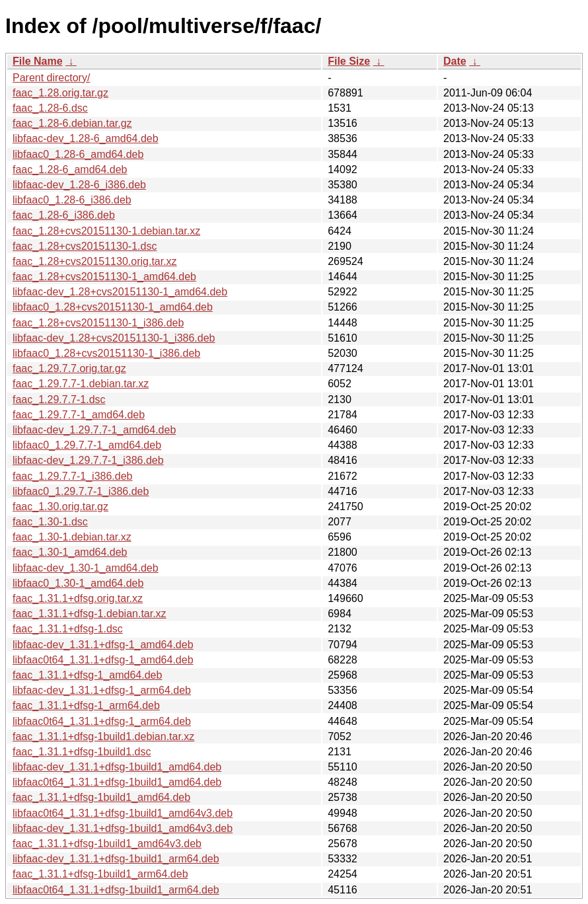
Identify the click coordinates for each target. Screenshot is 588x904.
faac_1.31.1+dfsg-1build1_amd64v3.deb (107, 844)
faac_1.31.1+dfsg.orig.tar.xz (78, 598)
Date (455, 61)
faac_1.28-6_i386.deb (64, 215)
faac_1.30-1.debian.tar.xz (72, 537)
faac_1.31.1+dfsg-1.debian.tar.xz (90, 614)
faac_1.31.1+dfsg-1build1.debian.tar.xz (103, 736)
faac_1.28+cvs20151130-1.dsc (85, 246)
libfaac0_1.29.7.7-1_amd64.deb (87, 445)
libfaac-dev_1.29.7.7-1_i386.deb (88, 460)
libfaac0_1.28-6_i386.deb (72, 200)
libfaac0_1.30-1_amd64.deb (78, 583)
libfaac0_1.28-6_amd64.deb (78, 154)
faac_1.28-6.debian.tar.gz (72, 123)
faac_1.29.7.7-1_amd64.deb (79, 415)
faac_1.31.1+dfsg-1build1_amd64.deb (101, 797)
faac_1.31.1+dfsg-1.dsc (68, 629)
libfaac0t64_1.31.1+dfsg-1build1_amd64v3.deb (123, 813)
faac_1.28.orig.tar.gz (60, 93)
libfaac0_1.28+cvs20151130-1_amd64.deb (113, 307)
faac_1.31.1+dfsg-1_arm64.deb (86, 705)
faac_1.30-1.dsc (50, 522)
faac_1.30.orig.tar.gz (60, 507)
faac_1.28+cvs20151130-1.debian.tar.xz (106, 231)
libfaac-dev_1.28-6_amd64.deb (86, 138)
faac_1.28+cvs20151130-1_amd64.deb (104, 277)
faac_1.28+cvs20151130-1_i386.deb (98, 323)
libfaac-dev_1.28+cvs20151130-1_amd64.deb (120, 292)
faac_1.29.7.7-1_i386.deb (72, 476)
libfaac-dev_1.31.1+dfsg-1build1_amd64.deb (117, 767)
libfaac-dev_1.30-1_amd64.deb (86, 568)
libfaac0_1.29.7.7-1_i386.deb (81, 491)
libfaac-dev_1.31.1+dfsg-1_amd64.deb (103, 645)
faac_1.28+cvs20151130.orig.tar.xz (95, 261)
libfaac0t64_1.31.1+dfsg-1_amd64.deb (103, 660)
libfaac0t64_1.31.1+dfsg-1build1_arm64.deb (116, 890)
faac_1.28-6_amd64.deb (70, 169)
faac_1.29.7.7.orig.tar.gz (69, 368)
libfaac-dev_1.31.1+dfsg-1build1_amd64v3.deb (123, 828)
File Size (349, 61)
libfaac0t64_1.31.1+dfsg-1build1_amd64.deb (117, 782)
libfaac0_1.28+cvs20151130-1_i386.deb (106, 353)
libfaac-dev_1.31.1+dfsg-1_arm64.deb (102, 690)
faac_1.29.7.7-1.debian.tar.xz (81, 384)
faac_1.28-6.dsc (50, 108)
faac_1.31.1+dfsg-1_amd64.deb (87, 675)
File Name (38, 61)
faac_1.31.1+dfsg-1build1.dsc (82, 752)
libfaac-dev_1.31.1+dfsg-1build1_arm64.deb (116, 859)
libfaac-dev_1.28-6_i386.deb (79, 185)
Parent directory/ (51, 78)
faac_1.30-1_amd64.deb (70, 552)
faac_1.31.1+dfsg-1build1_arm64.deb (100, 874)
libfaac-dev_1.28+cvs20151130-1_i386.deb (114, 338)
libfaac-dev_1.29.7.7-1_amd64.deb (94, 430)
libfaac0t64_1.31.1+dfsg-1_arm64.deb (102, 721)
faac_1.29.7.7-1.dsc (59, 399)
